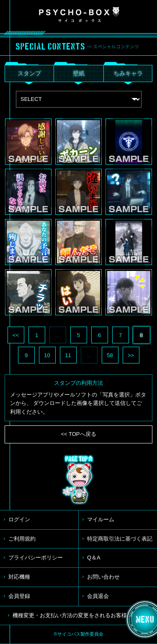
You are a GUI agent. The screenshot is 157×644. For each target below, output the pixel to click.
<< (16, 335)
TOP (79, 480)
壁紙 (79, 73)
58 (110, 355)
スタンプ (29, 73)
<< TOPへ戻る (78, 434)
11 (68, 355)
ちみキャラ (128, 73)
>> (131, 355)
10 (47, 355)
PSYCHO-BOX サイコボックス (79, 15)
